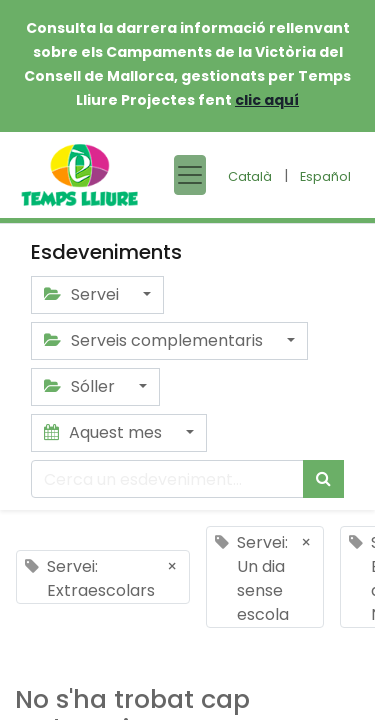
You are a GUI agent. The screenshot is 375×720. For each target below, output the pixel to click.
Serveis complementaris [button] (155, 340)
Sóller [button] (81, 386)
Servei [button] (83, 294)
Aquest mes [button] (105, 432)
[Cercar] (323, 479)
